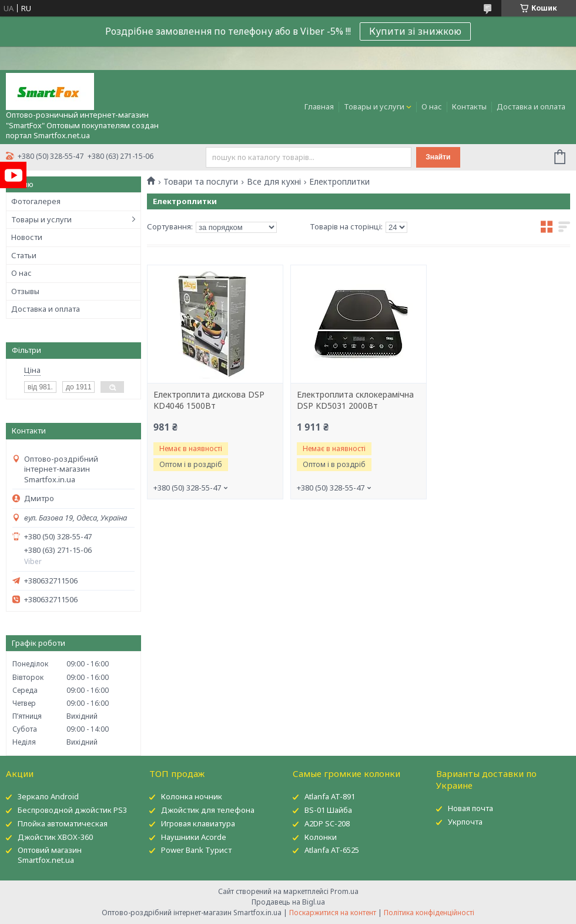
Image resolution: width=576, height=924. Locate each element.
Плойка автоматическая (63, 823)
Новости (27, 237)
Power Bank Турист (196, 850)
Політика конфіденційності (429, 913)
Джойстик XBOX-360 (55, 837)
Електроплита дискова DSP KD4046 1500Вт (209, 400)
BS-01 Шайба (328, 810)
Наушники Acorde (194, 837)
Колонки (321, 837)
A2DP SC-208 (327, 823)
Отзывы (25, 291)
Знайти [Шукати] (438, 157)
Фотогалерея (36, 201)
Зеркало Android (48, 796)
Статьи (24, 255)
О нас (432, 106)
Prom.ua (344, 891)
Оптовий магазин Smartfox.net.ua (50, 855)
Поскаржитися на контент (333, 913)
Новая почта (470, 808)
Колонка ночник (192, 796)
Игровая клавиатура (198, 823)
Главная (319, 106)
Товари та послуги (201, 182)
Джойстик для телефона (208, 810)
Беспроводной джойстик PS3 (72, 810)
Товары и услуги (374, 106)
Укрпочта (465, 822)
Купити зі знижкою (415, 31)
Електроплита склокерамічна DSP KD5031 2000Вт (355, 400)
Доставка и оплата (531, 106)
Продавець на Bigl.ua (288, 902)
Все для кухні (274, 182)
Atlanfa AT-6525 (332, 850)
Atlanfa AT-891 (330, 796)
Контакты (469, 106)
